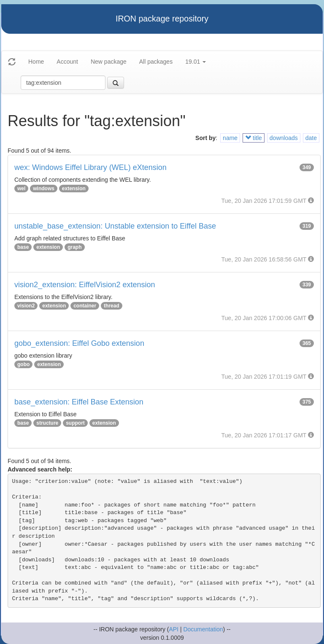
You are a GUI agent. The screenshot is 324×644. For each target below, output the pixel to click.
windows (44, 189)
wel (21, 189)
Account (67, 62)
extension (74, 189)
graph (74, 247)
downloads (284, 138)
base (23, 247)
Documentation (203, 629)
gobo (23, 364)
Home (36, 62)
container (85, 306)
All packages (156, 62)
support (75, 423)
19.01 (196, 62)
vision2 (26, 306)
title (254, 138)
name (230, 138)
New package (109, 62)
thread (112, 306)
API (174, 629)
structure (47, 423)
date (311, 138)
